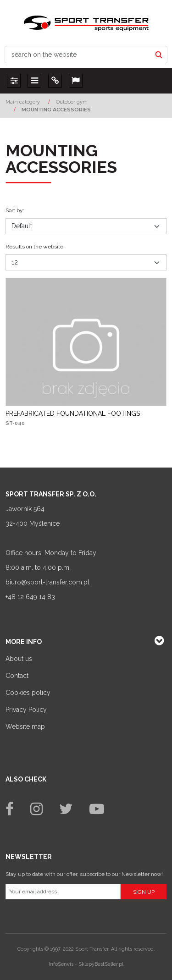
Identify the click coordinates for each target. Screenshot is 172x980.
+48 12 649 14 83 (30, 597)
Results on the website (35, 247)
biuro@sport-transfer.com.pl (47, 582)
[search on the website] (78, 55)
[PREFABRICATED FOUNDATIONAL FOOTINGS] (73, 413)
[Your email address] (63, 892)
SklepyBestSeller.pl (101, 964)
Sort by (15, 210)
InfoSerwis (61, 964)
